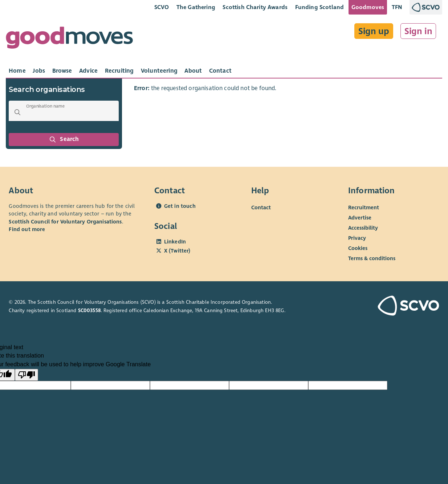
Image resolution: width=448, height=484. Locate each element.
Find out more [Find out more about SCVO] (27, 229)
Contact (261, 207)
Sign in (418, 31)
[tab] (17, 71)
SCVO (162, 7)
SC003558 (89, 310)
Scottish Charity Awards (255, 7)
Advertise (360, 218)
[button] (17, 112)
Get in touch (180, 206)
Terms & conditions (372, 258)
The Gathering (196, 7)
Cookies (358, 248)
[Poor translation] (27, 375)
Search (64, 140)
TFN (397, 7)
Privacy (357, 238)
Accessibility (363, 228)
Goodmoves (368, 7)
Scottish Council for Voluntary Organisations (65, 222)
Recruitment (364, 207)
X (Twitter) (177, 251)
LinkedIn (175, 242)
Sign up (374, 31)
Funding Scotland (320, 7)
